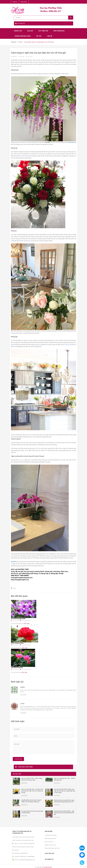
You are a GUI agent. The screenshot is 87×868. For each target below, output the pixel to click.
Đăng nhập (24, 2)
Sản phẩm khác (59, 31)
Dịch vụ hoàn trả (49, 842)
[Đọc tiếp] (27, 624)
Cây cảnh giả (43, 31)
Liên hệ (50, 36)
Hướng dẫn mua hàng (23, 36)
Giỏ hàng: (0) (21, 23)
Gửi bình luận (18, 759)
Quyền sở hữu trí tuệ (50, 845)
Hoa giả (30, 31)
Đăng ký (15, 2)
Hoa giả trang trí (48, 867)
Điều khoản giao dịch (50, 838)
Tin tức (39, 36)
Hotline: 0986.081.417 (51, 11)
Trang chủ (18, 31)
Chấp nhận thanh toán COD (52, 848)
